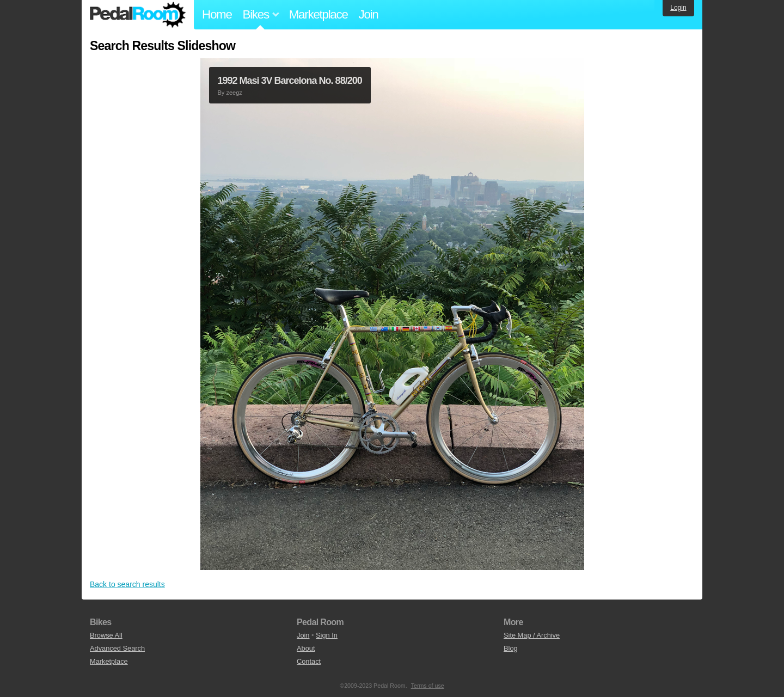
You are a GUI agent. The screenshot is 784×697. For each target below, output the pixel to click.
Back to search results (127, 584)
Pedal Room (138, 15)
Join (369, 14)
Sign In (327, 635)
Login (678, 8)
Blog (511, 648)
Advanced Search (117, 648)
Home (217, 14)
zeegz (234, 93)
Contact (309, 661)
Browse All (106, 635)
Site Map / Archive (532, 635)
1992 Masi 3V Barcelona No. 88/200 (290, 81)
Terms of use (428, 686)
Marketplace (318, 14)
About (306, 648)
